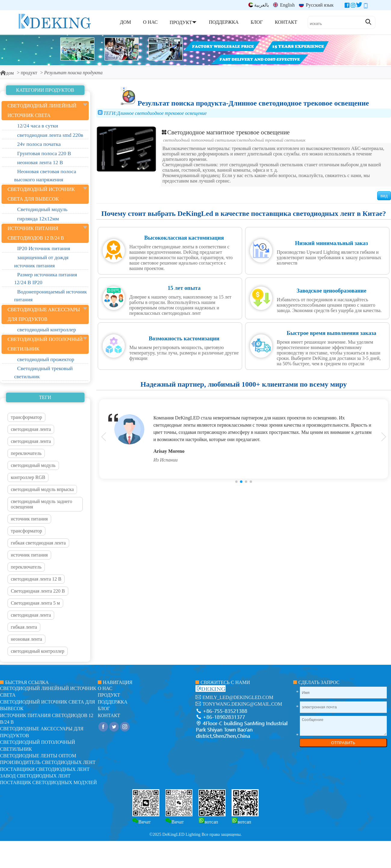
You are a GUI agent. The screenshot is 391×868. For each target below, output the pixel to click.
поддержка (113, 702)
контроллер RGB (28, 477)
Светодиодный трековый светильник (271, 140)
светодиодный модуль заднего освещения (42, 504)
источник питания (29, 519)
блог (104, 709)
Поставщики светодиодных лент (45, 769)
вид (384, 196)
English (284, 5)
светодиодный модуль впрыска (42, 489)
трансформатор (26, 417)
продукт (29, 73)
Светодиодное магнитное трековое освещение (225, 132)
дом (7, 73)
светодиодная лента (31, 429)
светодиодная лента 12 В (36, 579)
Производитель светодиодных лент (48, 762)
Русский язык (316, 5)
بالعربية (259, 5)
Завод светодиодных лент (35, 776)
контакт (109, 715)
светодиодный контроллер (38, 651)
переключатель (26, 453)
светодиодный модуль (33, 465)
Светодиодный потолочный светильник (199, 140)
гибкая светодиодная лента (38, 543)
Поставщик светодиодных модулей (48, 782)
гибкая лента (24, 627)
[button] (236, 482)
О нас (105, 688)
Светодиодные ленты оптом (38, 756)
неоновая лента (26, 639)
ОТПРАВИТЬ (343, 743)
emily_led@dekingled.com (238, 697)
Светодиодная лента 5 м (35, 603)
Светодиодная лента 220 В (38, 591)
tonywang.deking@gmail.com (242, 704)
